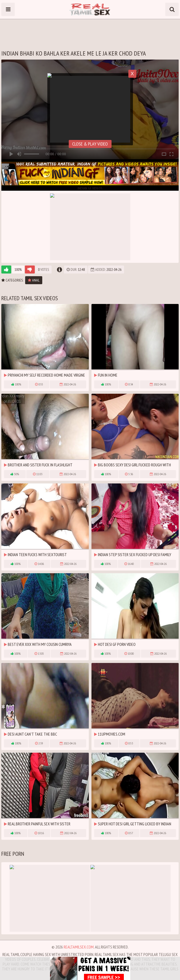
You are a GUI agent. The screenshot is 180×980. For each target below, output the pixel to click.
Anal (34, 280)
